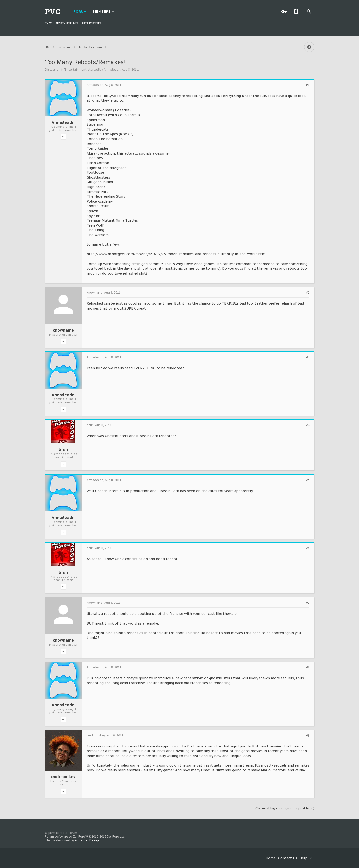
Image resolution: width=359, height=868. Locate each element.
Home (271, 858)
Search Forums (67, 23)
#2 (308, 293)
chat (48, 23)
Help (303, 858)
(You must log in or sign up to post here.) (285, 808)
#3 (308, 357)
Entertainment (76, 69)
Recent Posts (91, 23)
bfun (63, 449)
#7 (308, 603)
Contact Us (288, 858)
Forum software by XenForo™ (85, 837)
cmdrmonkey (63, 777)
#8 (308, 667)
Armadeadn (112, 69)
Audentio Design (87, 840)
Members (102, 11)
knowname (63, 330)
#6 (308, 548)
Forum (80, 11)
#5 (308, 480)
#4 (308, 425)
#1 (308, 85)
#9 (308, 735)
